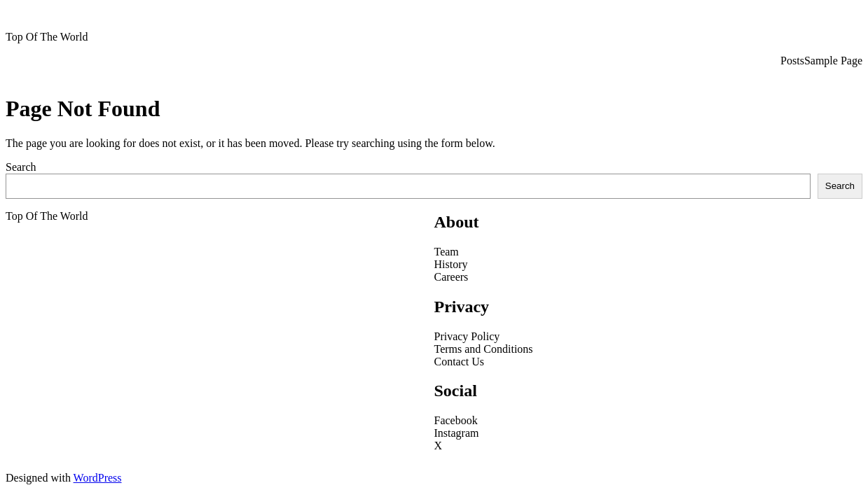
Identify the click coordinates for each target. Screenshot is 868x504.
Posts (792, 61)
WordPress (98, 478)
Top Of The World (47, 37)
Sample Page (833, 61)
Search (21, 167)
